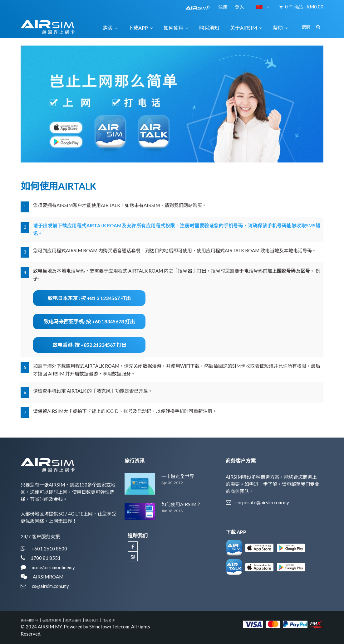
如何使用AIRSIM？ (181, 504)
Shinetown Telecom (109, 627)
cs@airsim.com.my (50, 586)
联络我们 (91, 620)
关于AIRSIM (29, 620)
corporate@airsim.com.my (262, 502)
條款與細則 (73, 620)
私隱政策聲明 (52, 620)
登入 (239, 7)
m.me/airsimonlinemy (53, 567)
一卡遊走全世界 (178, 476)
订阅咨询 (108, 620)
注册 (223, 7)
